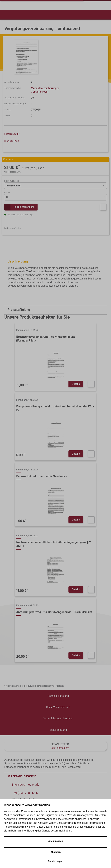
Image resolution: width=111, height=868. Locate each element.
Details (76, 384)
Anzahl (7, 192)
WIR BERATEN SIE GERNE (56, 776)
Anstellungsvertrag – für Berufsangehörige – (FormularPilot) (55, 612)
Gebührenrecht (40, 92)
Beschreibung (56, 261)
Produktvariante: (11, 181)
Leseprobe (12, 134)
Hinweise (12, 141)
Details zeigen (56, 861)
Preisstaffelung (56, 310)
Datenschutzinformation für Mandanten (42, 476)
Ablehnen (56, 852)
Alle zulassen (56, 841)
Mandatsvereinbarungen (45, 88)
